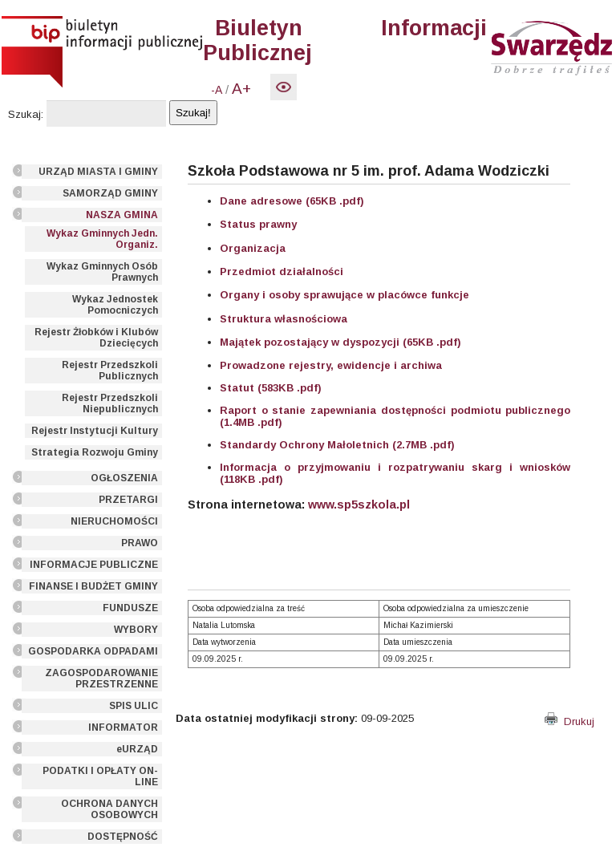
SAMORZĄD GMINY (110, 193)
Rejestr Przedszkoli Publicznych (110, 371)
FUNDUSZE (130, 608)
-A (217, 90)
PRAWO (140, 543)
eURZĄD (137, 749)
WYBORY (136, 630)
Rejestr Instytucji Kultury (95, 431)
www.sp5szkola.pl (359, 505)
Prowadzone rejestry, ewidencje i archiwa (331, 365)
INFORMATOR (123, 727)
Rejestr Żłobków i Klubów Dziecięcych (96, 338)
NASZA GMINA (122, 215)
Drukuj (569, 721)
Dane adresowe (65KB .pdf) (292, 201)
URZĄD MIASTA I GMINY (98, 172)
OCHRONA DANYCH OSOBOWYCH (109, 809)
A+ (241, 89)
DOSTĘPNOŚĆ (123, 837)
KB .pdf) (261, 479)
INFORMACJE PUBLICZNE (94, 565)
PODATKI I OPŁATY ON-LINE (100, 776)
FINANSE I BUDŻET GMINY (93, 586)
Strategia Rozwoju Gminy (95, 452)
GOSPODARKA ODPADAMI (93, 651)
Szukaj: (26, 114)
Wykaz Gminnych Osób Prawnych (102, 272)
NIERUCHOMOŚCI (114, 521)
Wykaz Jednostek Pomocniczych (115, 305)
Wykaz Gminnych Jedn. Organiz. (102, 239)
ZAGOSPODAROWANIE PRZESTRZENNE (101, 679)
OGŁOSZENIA (124, 478)
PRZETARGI (128, 500)
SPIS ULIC (134, 706)
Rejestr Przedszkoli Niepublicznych (110, 403)
